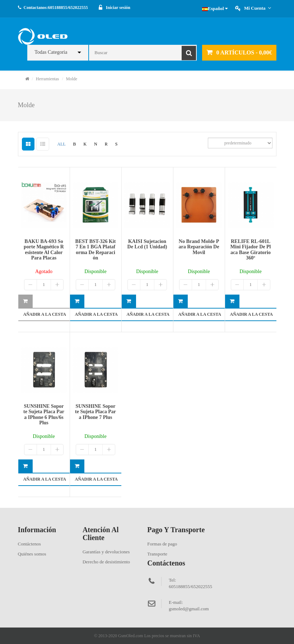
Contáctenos (29, 544)
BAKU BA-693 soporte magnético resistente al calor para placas (44, 250)
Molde (72, 79)
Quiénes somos (32, 554)
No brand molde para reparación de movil (199, 247)
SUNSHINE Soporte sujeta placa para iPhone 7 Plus (95, 412)
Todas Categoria (51, 52)
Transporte (157, 554)
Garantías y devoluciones (106, 552)
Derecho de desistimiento (106, 562)
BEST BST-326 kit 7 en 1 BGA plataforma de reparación (96, 250)
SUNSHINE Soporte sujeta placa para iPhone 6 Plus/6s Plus (44, 414)
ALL (62, 144)
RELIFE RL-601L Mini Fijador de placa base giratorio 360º (251, 250)
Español (215, 8)
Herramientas (48, 79)
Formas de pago (162, 544)
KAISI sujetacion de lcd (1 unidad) (147, 244)
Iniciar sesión (118, 8)
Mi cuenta (258, 8)
